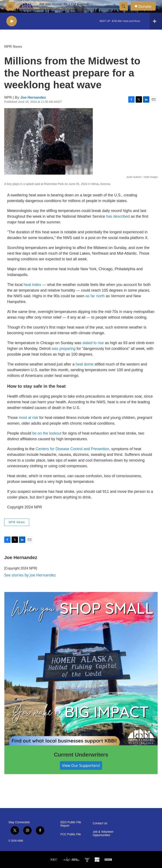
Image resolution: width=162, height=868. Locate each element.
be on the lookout (47, 433)
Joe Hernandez (33, 97)
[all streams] (156, 21)
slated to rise (93, 343)
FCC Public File (71, 834)
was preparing (64, 349)
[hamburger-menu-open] (10, 6)
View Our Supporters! (81, 765)
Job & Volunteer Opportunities (103, 833)
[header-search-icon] (124, 6)
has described (118, 216)
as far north (95, 296)
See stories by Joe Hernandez (30, 575)
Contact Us (100, 823)
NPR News (13, 47)
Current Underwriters (81, 755)
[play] (12, 21)
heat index (32, 285)
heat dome (84, 364)
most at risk (28, 418)
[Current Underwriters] (81, 669)
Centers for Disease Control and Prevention (72, 449)
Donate (145, 6)
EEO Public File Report (71, 824)
